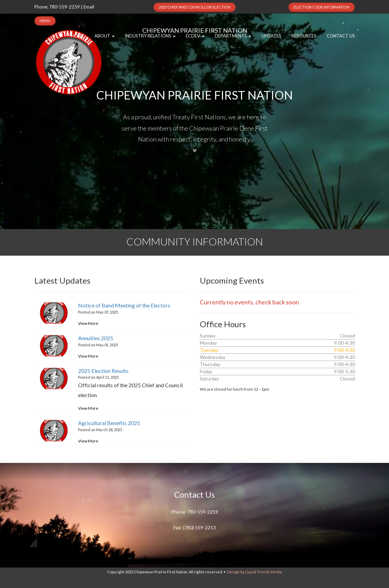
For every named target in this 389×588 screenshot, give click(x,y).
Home (78, 36)
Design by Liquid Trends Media (255, 572)
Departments (233, 36)
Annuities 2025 (96, 338)
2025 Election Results (103, 371)
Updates (271, 36)
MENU (45, 21)
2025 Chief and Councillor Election (194, 7)
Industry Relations (150, 36)
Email (89, 7)
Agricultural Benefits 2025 (109, 423)
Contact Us (341, 36)
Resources (304, 36)
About (104, 36)
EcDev (195, 36)
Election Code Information (321, 7)
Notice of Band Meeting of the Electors (124, 305)
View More (88, 323)
